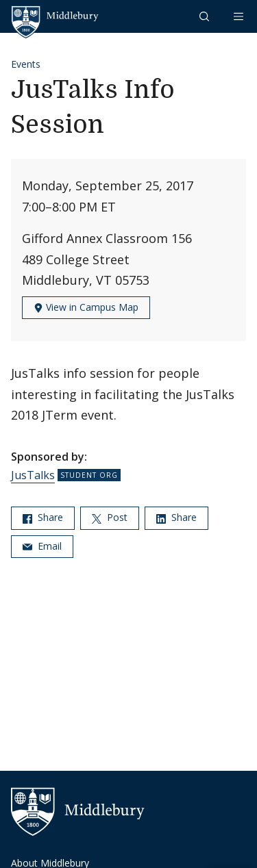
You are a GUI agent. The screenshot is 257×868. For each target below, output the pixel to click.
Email (42, 546)
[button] (206, 16)
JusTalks (33, 475)
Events (26, 64)
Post (110, 517)
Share (43, 517)
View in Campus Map (86, 307)
